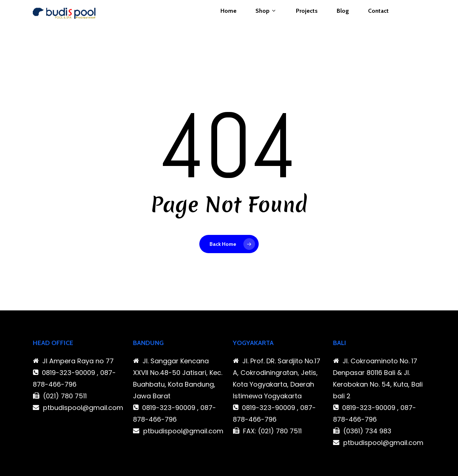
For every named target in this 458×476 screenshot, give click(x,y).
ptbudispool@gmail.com (83, 408)
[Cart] (421, 23)
